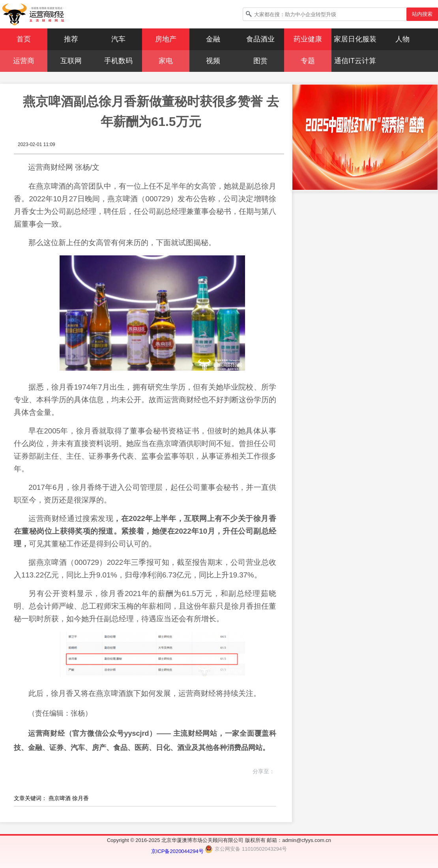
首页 (24, 39)
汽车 (118, 39)
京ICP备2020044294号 (178, 851)
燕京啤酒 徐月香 (69, 798)
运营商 (24, 61)
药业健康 (308, 39)
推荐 (71, 39)
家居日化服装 (355, 39)
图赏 (260, 61)
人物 (402, 39)
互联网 (71, 61)
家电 (166, 61)
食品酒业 (260, 39)
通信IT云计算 (355, 61)
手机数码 (118, 61)
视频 (213, 61)
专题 (308, 61)
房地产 (166, 39)
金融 (213, 39)
